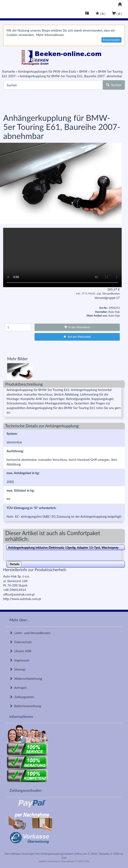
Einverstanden (111, 40)
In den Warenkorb (77, 327)
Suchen (114, 85)
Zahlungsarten (22, 697)
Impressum (19, 660)
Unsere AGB (20, 651)
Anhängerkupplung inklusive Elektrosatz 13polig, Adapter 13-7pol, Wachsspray (63, 547)
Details (15, 564)
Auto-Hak (114, 316)
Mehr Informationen (50, 35)
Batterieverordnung (25, 706)
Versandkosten (111, 293)
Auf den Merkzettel (77, 337)
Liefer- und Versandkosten (30, 633)
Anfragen (18, 688)
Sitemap (17, 669)
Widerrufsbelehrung (26, 679)
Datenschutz (21, 642)
